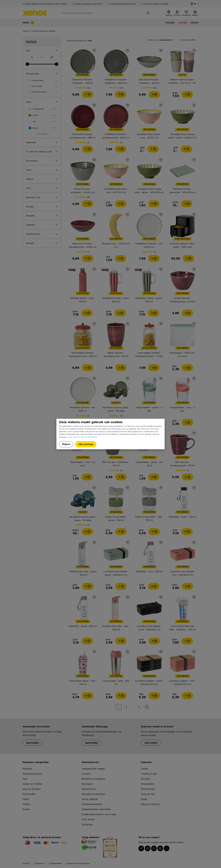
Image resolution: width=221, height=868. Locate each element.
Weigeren (66, 444)
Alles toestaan (86, 444)
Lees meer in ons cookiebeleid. (83, 437)
